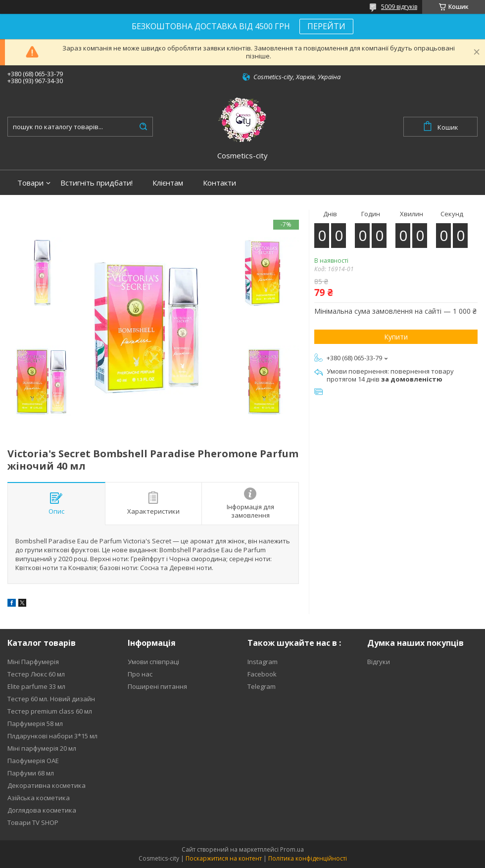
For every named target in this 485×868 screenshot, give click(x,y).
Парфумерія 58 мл (35, 723)
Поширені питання (157, 686)
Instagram (263, 662)
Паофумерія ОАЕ (33, 761)
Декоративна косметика (47, 785)
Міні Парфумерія (33, 662)
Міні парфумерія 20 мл (42, 748)
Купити (396, 337)
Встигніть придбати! (97, 183)
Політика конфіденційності (308, 858)
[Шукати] (143, 127)
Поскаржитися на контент (224, 858)
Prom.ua (292, 849)
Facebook (262, 674)
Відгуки (379, 662)
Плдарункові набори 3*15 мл (52, 736)
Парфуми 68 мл (31, 773)
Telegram (262, 686)
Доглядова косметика (42, 810)
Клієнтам (168, 183)
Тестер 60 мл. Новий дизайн (51, 699)
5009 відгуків (399, 7)
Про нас (140, 674)
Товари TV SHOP (33, 822)
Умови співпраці (153, 662)
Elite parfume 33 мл (36, 686)
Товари (30, 183)
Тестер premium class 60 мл (50, 711)
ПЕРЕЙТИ (326, 26)
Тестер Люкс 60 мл (36, 674)
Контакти (219, 183)
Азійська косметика (39, 798)
